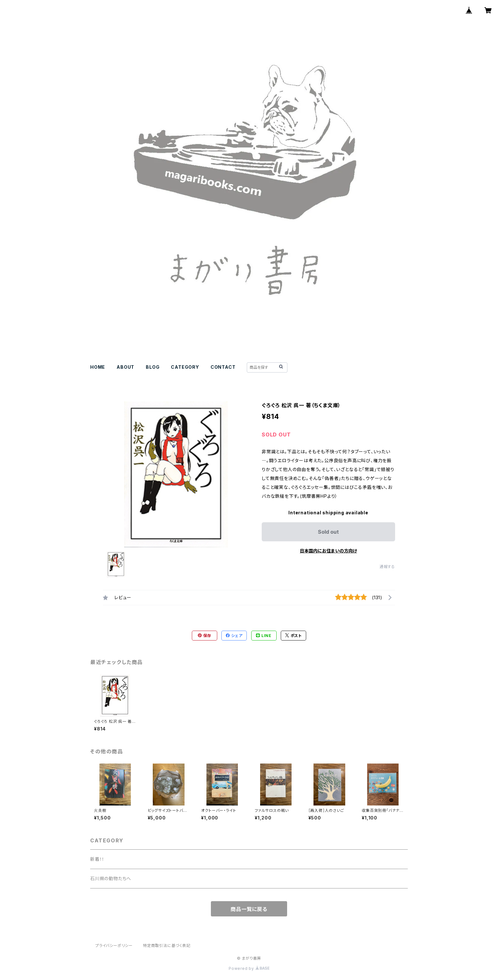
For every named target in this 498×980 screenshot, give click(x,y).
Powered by (249, 968)
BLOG (153, 367)
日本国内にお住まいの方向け (328, 551)
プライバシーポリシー (114, 946)
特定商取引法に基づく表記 (167, 946)
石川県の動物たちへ (111, 878)
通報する (387, 567)
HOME (98, 367)
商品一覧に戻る (249, 909)
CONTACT (223, 367)
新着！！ (97, 859)
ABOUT (125, 367)
